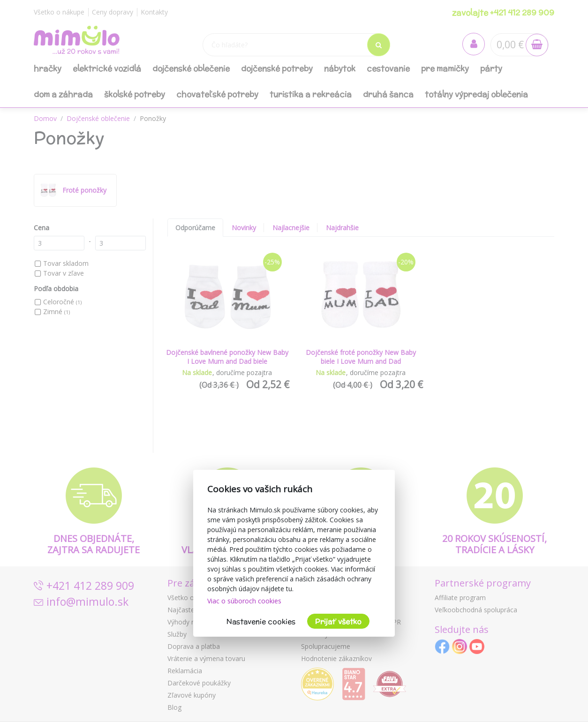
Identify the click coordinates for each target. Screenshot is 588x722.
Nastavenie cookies (261, 621)
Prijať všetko (338, 621)
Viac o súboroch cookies (244, 601)
